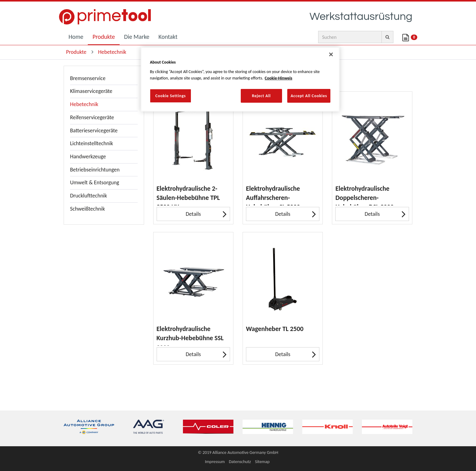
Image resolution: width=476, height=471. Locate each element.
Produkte (104, 37)
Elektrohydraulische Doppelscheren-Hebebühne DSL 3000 (364, 195)
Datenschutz (240, 462)
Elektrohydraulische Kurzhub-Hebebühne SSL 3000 (190, 335)
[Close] (331, 54)
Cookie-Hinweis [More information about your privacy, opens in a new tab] (278, 78)
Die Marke (137, 37)
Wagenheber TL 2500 (275, 329)
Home (76, 37)
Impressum (215, 462)
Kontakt (168, 37)
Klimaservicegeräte (91, 91)
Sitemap (262, 462)
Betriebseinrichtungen (95, 170)
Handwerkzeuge (88, 156)
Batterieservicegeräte (94, 131)
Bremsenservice (88, 78)
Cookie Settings (171, 96)
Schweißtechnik (87, 209)
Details (206, 214)
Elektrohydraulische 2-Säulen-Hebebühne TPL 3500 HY (188, 195)
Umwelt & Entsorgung (95, 182)
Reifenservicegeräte (92, 117)
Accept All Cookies (309, 96)
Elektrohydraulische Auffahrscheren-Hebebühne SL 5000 (273, 195)
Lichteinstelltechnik (92, 143)
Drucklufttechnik (89, 196)
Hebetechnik (84, 104)
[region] (240, 79)
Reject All (261, 96)
